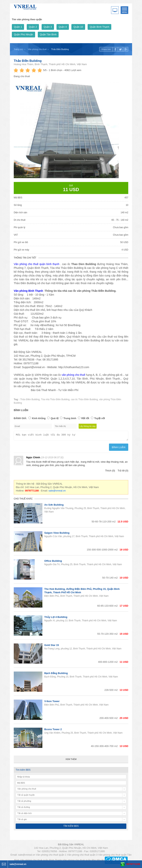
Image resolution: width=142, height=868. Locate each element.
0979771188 (133, 864)
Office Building (53, 562)
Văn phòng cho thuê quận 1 (51, 856)
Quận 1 (18, 27)
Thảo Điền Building (28, 61)
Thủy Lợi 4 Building (56, 618)
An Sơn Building (54, 506)
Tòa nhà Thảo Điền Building (55, 399)
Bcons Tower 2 (53, 730)
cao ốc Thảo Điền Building (84, 399)
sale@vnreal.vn (57, 492)
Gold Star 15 (52, 646)
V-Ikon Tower (52, 702)
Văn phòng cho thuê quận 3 (82, 856)
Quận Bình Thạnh (99, 27)
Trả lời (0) (123, 472)
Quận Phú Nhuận (23, 34)
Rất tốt (85, 418)
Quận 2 (33, 27)
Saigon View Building (57, 534)
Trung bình (70, 418)
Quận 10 (78, 27)
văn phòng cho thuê (73, 375)
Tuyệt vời (100, 418)
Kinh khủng (39, 418)
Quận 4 (63, 27)
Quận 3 (48, 27)
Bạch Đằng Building (56, 674)
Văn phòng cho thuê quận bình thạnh (37, 264)
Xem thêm (71, 760)
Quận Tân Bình (48, 34)
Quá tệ (54, 418)
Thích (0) (110, 472)
